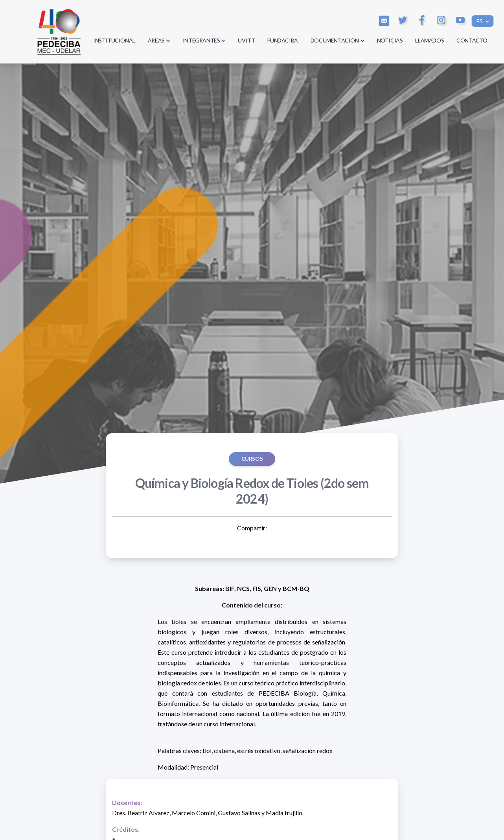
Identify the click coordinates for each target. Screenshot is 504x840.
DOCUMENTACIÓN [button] (338, 40)
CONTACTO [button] (472, 40)
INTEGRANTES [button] (204, 40)
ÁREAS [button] (159, 40)
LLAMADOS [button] (430, 40)
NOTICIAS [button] (390, 40)
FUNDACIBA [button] (282, 40)
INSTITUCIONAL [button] (114, 40)
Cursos (252, 459)
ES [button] (480, 21)
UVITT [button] (246, 40)
